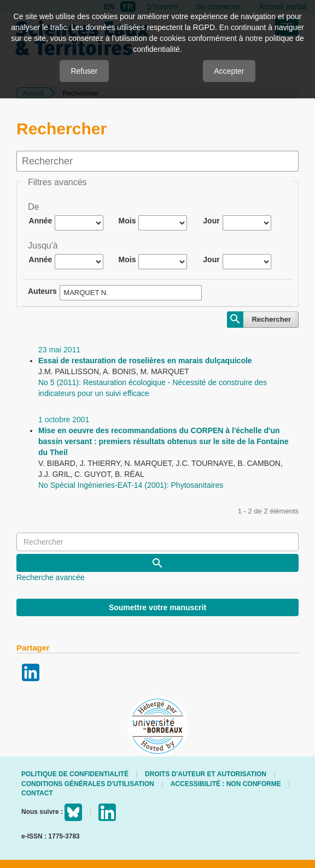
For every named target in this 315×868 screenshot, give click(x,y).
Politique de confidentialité (75, 774)
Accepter (229, 71)
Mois (127, 221)
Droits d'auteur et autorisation (206, 774)
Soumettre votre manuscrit (157, 607)
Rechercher (271, 319)
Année (41, 221)
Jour (211, 221)
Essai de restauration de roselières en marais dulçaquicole (145, 361)
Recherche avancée (51, 577)
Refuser (84, 71)
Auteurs (42, 291)
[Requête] (157, 542)
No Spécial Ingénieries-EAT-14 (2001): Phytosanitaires (131, 485)
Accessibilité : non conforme (226, 784)
